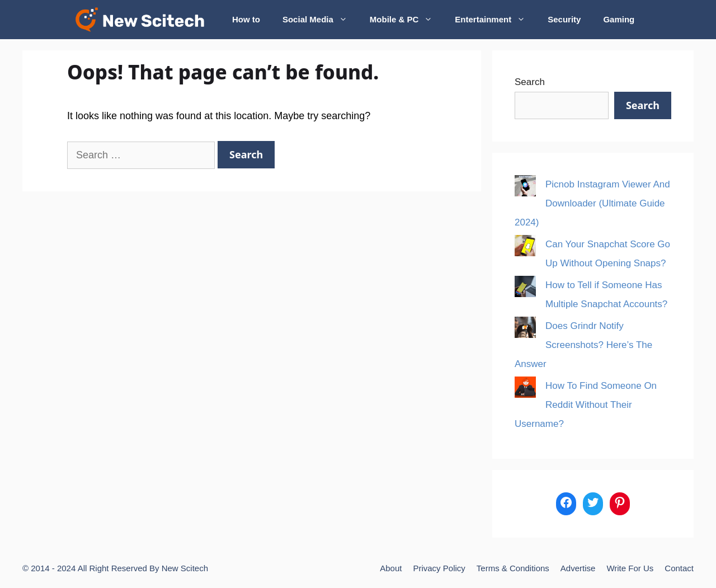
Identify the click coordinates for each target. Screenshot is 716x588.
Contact (679, 568)
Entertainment (496, 20)
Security (564, 19)
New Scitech (185, 568)
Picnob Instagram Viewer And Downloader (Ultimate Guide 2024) (592, 203)
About (391, 568)
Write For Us (630, 568)
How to (246, 19)
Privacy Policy (439, 568)
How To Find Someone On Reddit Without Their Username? (586, 405)
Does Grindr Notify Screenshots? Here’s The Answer (583, 345)
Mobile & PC (407, 20)
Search (530, 82)
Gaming (619, 19)
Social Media (321, 20)
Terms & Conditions (513, 568)
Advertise (578, 568)
